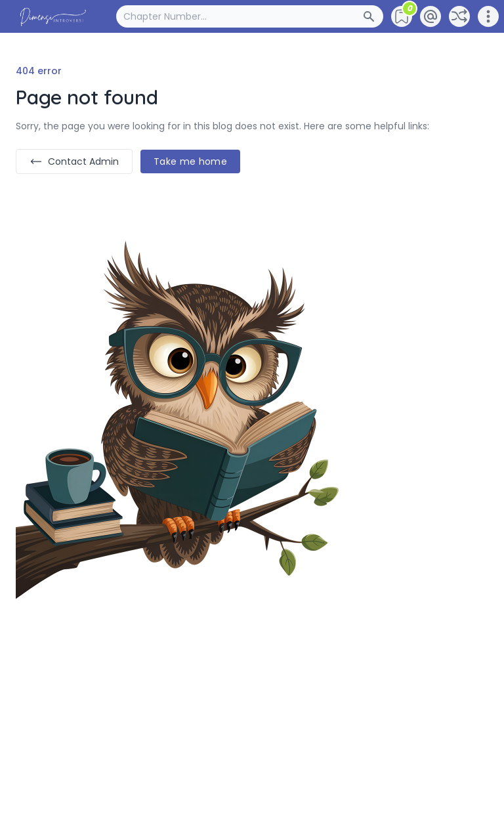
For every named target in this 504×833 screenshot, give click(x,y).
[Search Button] (373, 16)
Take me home (190, 161)
